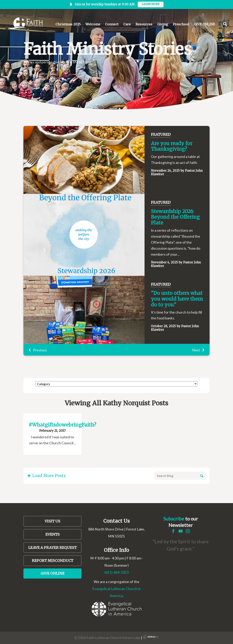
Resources (144, 24)
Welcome (93, 24)
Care (127, 24)
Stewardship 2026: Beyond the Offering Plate (175, 217)
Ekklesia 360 (151, 637)
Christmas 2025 (68, 24)
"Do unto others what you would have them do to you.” (177, 299)
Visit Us (52, 521)
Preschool (181, 24)
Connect (112, 24)
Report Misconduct (53, 561)
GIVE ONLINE (204, 24)
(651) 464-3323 (116, 572)
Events (53, 534)
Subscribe (174, 519)
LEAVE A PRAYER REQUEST (52, 548)
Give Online (53, 573)
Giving (163, 24)
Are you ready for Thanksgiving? (172, 146)
